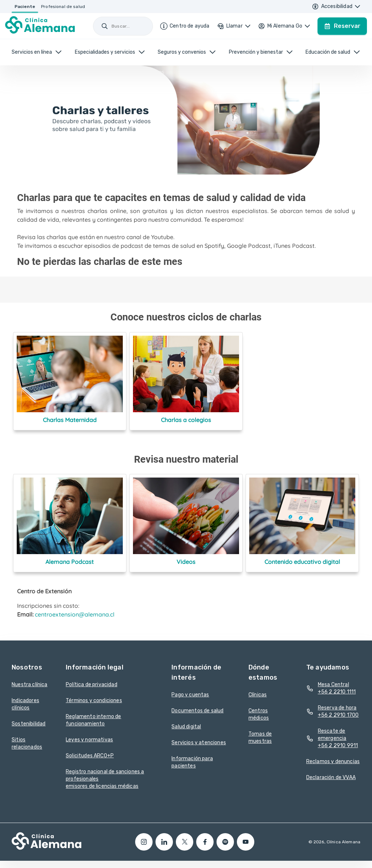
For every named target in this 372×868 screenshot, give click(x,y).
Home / (27, 72)
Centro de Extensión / (65, 72)
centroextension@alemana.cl (75, 614)
